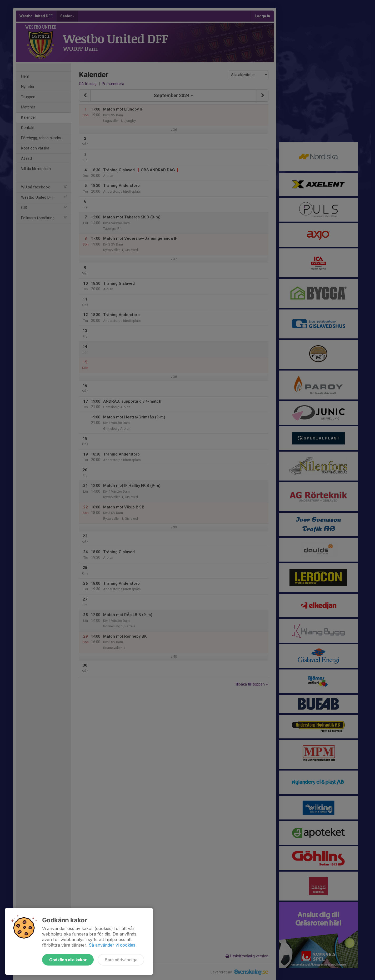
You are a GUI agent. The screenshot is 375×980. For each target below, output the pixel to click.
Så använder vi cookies (112, 945)
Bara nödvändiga (121, 960)
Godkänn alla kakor (68, 960)
